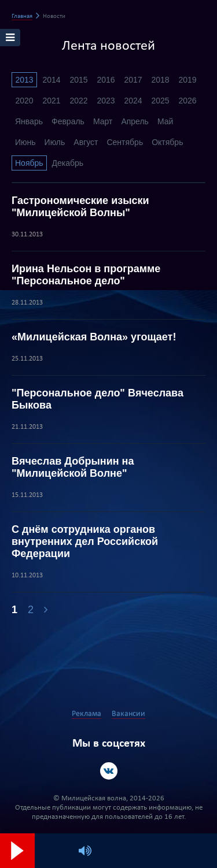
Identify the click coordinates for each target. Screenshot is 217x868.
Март (103, 121)
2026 (187, 101)
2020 (24, 101)
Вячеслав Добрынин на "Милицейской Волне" (73, 467)
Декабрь (68, 163)
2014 (51, 80)
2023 (106, 101)
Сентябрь (125, 142)
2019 (187, 80)
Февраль (68, 121)
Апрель (135, 121)
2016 (106, 80)
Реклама (87, 714)
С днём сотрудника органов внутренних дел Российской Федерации (85, 541)
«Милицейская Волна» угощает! (94, 337)
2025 (160, 101)
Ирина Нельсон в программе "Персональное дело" (86, 275)
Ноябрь (29, 163)
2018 (160, 80)
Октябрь (167, 142)
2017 (133, 80)
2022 (78, 101)
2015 (78, 80)
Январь (29, 121)
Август (86, 142)
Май (165, 121)
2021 (51, 101)
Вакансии (128, 714)
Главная (22, 16)
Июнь (25, 142)
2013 (24, 80)
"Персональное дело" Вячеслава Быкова (98, 399)
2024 (133, 101)
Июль (55, 142)
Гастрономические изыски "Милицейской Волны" (80, 207)
